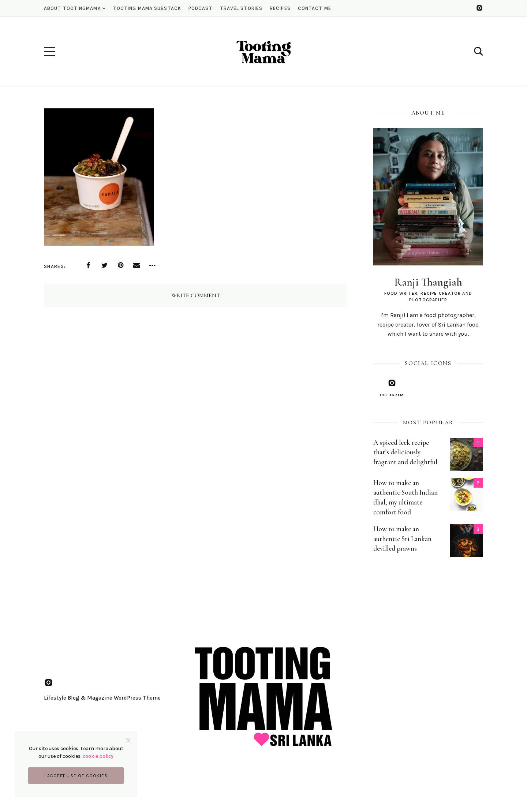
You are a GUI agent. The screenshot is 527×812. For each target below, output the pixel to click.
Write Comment (196, 295)
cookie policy (98, 756)
